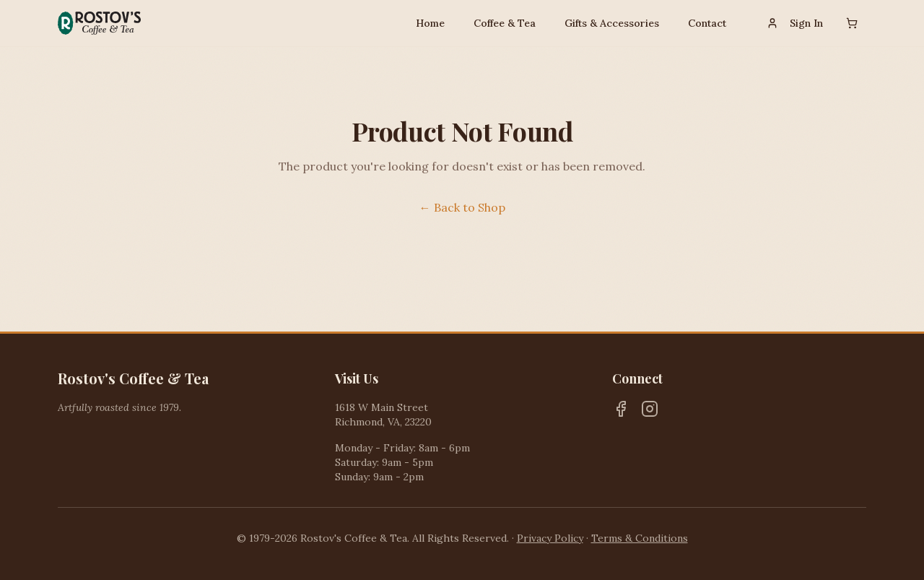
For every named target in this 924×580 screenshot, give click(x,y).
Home (430, 23)
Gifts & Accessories (612, 23)
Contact (707, 23)
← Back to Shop (462, 207)
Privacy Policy (550, 538)
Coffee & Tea (505, 23)
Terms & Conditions (640, 538)
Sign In (795, 23)
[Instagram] (650, 409)
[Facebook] (621, 409)
